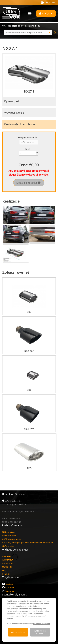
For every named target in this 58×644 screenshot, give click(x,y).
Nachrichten (8, 563)
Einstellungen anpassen (40, 632)
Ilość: (28, 149)
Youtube (10, 584)
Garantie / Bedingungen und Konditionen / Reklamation (27, 543)
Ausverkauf (8, 560)
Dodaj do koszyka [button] (28, 183)
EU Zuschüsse (9, 532)
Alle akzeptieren (18, 632)
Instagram (10, 591)
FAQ (4, 570)
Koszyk (46, 13)
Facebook (10, 588)
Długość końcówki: (28, 138)
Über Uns (6, 556)
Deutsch (48, 3)
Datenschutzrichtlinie (42, 624)
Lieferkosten (8, 546)
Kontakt (6, 574)
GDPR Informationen (12, 539)
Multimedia (7, 567)
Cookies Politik (9, 536)
